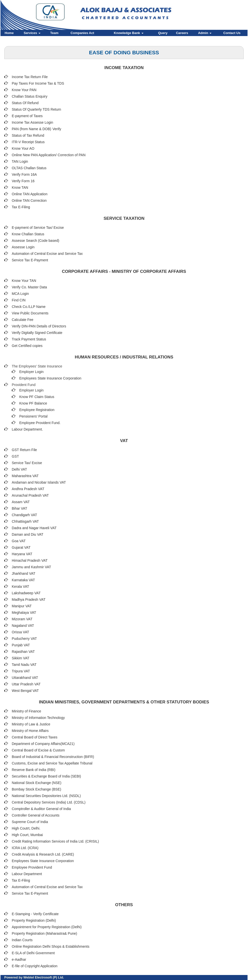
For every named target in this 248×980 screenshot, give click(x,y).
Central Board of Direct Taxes (35, 737)
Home (9, 33)
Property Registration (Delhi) (34, 920)
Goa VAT (19, 541)
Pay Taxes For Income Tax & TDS (38, 83)
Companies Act (82, 33)
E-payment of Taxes (27, 116)
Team (54, 33)
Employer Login (31, 372)
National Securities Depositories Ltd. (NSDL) (46, 796)
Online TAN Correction (29, 201)
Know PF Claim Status (37, 397)
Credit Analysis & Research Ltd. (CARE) (43, 854)
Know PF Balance (33, 403)
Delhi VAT (19, 469)
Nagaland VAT (23, 626)
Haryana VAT (22, 554)
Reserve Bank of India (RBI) (33, 770)
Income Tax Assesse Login (32, 122)
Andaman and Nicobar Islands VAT (39, 482)
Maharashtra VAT (25, 476)
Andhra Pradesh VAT (28, 489)
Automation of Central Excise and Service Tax (47, 254)
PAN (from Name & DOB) (31, 129)
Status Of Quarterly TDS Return (36, 109)
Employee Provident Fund (32, 867)
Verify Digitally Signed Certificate (37, 333)
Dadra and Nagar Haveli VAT (34, 528)
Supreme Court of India (30, 822)
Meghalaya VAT (24, 613)
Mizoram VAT (22, 619)
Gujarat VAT (21, 547)
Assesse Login (23, 247)
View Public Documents (30, 313)
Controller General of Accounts (36, 815)
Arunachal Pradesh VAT (30, 495)
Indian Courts (22, 940)
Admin (205, 33)
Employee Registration (37, 410)
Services (32, 33)
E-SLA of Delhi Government (33, 953)
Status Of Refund (25, 103)
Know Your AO (23, 148)
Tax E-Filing (21, 207)
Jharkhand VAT (23, 573)
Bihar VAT (19, 508)
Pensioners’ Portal (33, 416)
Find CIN (19, 300)
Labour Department (27, 874)
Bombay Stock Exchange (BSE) (36, 789)
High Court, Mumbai (27, 835)
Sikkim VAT (20, 658)
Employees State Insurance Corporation (50, 378)
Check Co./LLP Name (29, 307)
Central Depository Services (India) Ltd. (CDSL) (49, 802)
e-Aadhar (19, 959)
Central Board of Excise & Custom (38, 750)
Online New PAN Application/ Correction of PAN (49, 155)
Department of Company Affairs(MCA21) (43, 744)
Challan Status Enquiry (29, 96)
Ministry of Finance (26, 711)
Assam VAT (21, 502)
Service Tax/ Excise (27, 463)
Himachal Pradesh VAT (30, 560)
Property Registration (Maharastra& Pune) (44, 933)
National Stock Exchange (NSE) (36, 783)
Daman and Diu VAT (27, 534)
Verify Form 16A (24, 174)
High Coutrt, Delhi (26, 828)
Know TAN (20, 187)
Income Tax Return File (30, 77)
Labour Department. (27, 429)
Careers (182, 33)
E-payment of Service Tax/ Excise (38, 228)
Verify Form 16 (23, 181)
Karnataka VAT (23, 580)
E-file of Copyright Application (35, 966)
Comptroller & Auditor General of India (41, 809)
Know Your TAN (24, 281)
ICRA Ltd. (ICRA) (25, 848)
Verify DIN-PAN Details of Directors (39, 326)
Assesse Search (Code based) (35, 241)
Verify (57, 129)
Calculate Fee (22, 320)
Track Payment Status (29, 339)
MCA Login (20, 294)
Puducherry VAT (24, 639)
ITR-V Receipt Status (28, 142)
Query (163, 33)
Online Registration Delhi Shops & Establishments (51, 946)
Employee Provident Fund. (40, 423)
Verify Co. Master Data (29, 287)
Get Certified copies (27, 346)
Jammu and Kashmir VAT (31, 567)
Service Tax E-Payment (30, 260)
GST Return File (24, 450)
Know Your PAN (24, 90)
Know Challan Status (28, 234)
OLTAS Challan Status (29, 168)
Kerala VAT (20, 586)
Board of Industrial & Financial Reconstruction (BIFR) (53, 757)
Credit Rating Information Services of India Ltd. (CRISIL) (55, 841)
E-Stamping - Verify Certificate (35, 914)
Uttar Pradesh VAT (26, 684)
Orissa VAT (20, 632)
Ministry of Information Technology (38, 718)
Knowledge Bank (128, 33)
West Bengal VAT (25, 691)
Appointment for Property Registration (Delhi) (47, 927)
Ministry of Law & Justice (31, 724)
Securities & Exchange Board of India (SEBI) (46, 776)
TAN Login (20, 161)
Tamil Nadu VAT (24, 665)
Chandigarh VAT (24, 515)
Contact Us (232, 33)
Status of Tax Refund (28, 135)
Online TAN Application (30, 194)
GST (15, 456)
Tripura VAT (21, 671)
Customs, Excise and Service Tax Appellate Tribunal (52, 763)
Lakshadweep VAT (26, 593)
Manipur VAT (22, 606)
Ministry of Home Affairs (30, 731)
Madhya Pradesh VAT (29, 600)
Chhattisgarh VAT (25, 521)
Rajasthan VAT (23, 652)
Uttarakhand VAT (25, 678)
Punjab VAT (21, 645)
